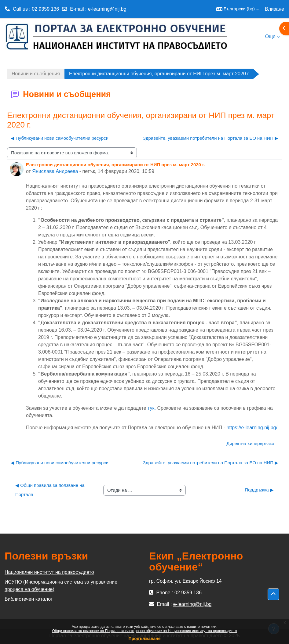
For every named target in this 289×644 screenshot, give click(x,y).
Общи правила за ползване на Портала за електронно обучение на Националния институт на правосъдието (145, 631)
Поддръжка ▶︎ (259, 490)
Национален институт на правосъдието (49, 572)
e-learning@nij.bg (107, 9)
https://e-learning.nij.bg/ (252, 428)
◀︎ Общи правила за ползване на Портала (51, 490)
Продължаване (144, 639)
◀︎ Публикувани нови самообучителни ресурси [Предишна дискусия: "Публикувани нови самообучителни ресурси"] (60, 138)
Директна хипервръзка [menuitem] (250, 444)
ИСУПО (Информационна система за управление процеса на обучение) (61, 586)
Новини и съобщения (36, 74)
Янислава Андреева (55, 171)
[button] (238, 9)
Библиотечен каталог (29, 599)
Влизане (274, 9)
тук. (152, 408)
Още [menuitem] (270, 36)
